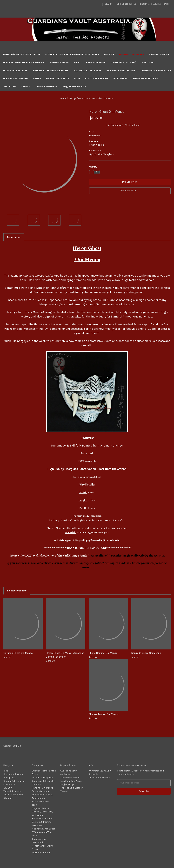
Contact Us (9, 87)
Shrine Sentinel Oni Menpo (103, 653)
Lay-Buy (26, 87)
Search (109, 4)
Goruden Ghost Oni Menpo (18, 653)
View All (64, 791)
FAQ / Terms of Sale (74, 87)
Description (14, 237)
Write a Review (133, 125)
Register (156, 4)
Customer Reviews (97, 78)
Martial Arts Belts (57, 78)
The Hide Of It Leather (71, 788)
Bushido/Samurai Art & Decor (21, 54)
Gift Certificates (126, 4)
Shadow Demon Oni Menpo (104, 714)
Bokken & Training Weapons (50, 71)
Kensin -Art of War (70, 778)
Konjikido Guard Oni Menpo (146, 653)
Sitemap (8, 798)
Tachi (77, 62)
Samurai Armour (159, 54)
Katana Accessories (15, 71)
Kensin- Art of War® (15, 78)
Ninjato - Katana (96, 62)
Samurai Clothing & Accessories (23, 62)
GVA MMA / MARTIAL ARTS (121, 71)
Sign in (143, 4)
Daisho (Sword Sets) (124, 62)
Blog (77, 78)
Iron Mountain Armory (72, 781)
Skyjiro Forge (67, 784)
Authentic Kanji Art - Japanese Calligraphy (72, 54)
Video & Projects (47, 87)
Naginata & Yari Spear (87, 71)
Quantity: (93, 167)
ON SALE (109, 54)
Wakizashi (148, 62)
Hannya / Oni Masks (131, 54)
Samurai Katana (59, 62)
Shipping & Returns (145, 78)
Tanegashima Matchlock (156, 71)
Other (37, 78)
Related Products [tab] (17, 591)
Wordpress (120, 78)
